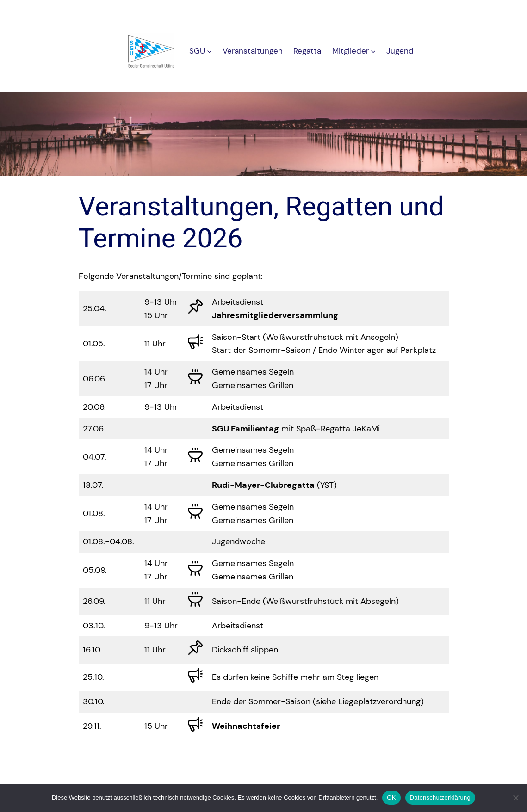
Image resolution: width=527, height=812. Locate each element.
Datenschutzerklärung (440, 797)
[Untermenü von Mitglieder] (373, 51)
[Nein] (515, 798)
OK (391, 797)
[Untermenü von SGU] (209, 51)
